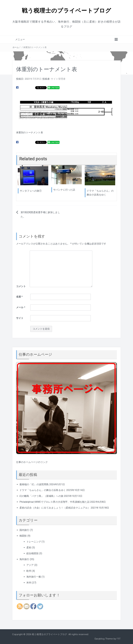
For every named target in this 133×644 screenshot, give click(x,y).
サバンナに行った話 (64, 190)
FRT (119, 639)
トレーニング (34, 542)
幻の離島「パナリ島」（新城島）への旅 (41, 496)
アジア (30, 565)
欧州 (29, 571)
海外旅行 (24, 559)
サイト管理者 (58, 79)
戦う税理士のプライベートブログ (66, 10)
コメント (21, 286)
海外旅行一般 (34, 577)
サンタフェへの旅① (31, 191)
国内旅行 (24, 530)
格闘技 (23, 536)
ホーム (16, 47)
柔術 (29, 547)
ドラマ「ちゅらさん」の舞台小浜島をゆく (43, 490)
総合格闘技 (32, 553)
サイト (20, 318)
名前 (19, 297)
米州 (29, 582)
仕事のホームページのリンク (32, 462)
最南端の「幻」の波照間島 (34, 484)
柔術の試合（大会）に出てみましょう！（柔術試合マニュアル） (55, 508)
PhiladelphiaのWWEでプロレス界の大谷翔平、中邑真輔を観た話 (55, 502)
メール (21, 307)
